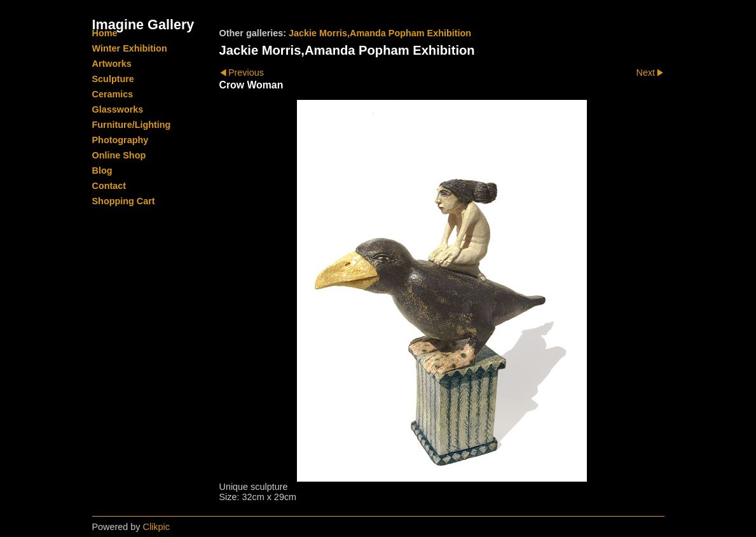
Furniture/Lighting (132, 125)
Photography (120, 140)
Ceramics (113, 94)
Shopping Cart (124, 201)
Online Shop (119, 155)
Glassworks (118, 109)
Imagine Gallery (143, 24)
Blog (102, 171)
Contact (109, 186)
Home (105, 33)
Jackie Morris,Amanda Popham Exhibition (380, 33)
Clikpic (156, 527)
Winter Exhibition (130, 48)
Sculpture (113, 79)
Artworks (112, 64)
